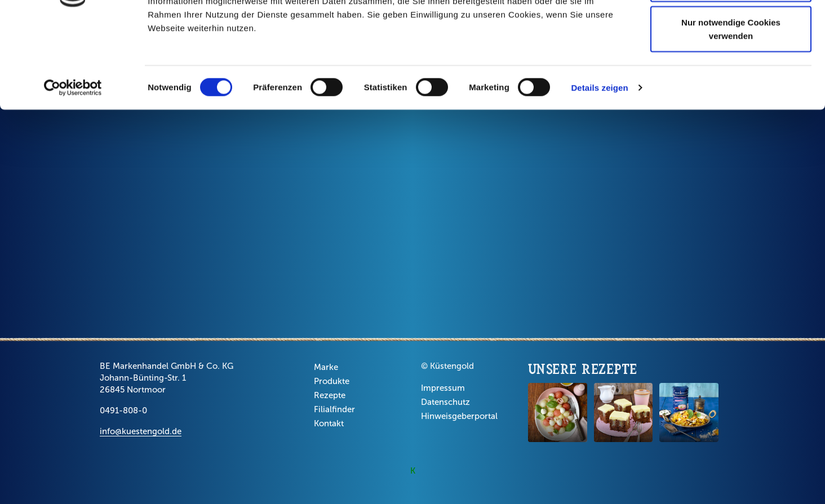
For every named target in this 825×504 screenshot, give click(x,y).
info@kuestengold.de (141, 431)
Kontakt (329, 423)
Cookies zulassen (731, 30)
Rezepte (330, 395)
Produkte (332, 381)
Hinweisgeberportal (459, 416)
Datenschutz (445, 402)
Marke (326, 367)
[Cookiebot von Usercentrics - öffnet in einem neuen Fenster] (73, 169)
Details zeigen (599, 169)
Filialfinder (334, 409)
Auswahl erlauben (731, 67)
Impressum (443, 388)
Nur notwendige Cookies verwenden (731, 110)
